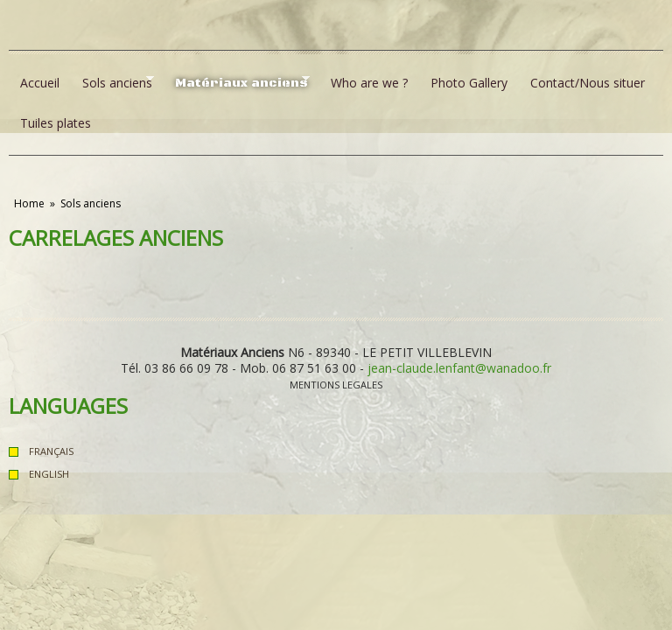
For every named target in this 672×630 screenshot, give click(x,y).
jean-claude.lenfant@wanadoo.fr (459, 368)
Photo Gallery (469, 83)
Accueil (40, 83)
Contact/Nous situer (588, 83)
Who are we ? (369, 83)
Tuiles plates (56, 123)
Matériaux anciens (237, 82)
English (49, 474)
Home (29, 203)
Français (51, 451)
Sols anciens (112, 82)
